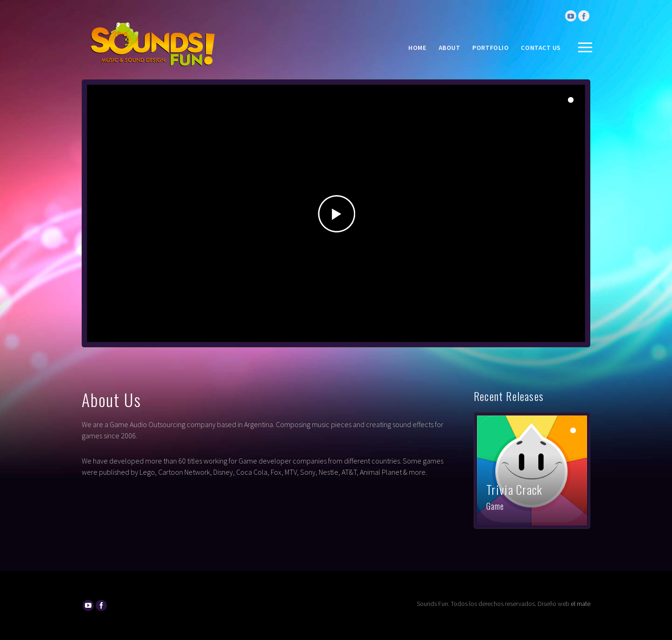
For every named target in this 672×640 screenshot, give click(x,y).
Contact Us (541, 48)
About (450, 48)
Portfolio (490, 48)
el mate (581, 604)
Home (417, 48)
